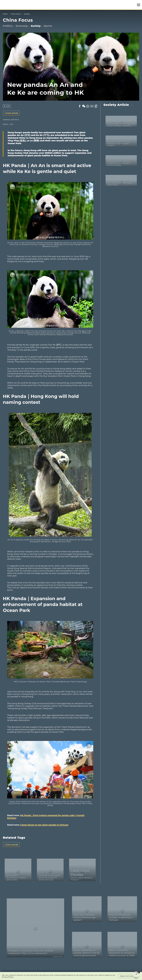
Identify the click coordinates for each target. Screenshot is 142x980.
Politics (8, 26)
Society (27, 14)
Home (5, 14)
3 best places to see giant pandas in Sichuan (44, 825)
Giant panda (12, 113)
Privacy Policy (8, 977)
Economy (22, 26)
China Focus (16, 14)
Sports (48, 26)
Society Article (116, 105)
